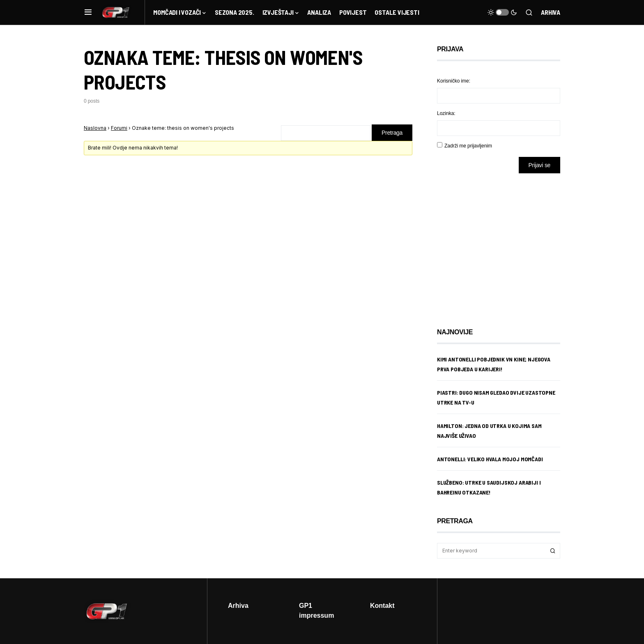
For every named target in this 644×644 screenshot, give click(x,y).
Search (553, 551)
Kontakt (382, 605)
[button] (88, 12)
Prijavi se (539, 165)
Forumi (119, 128)
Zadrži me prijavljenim (468, 146)
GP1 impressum (316, 610)
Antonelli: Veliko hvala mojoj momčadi (490, 459)
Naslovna (95, 128)
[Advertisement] (503, 244)
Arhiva (551, 12)
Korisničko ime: (454, 81)
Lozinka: (446, 113)
